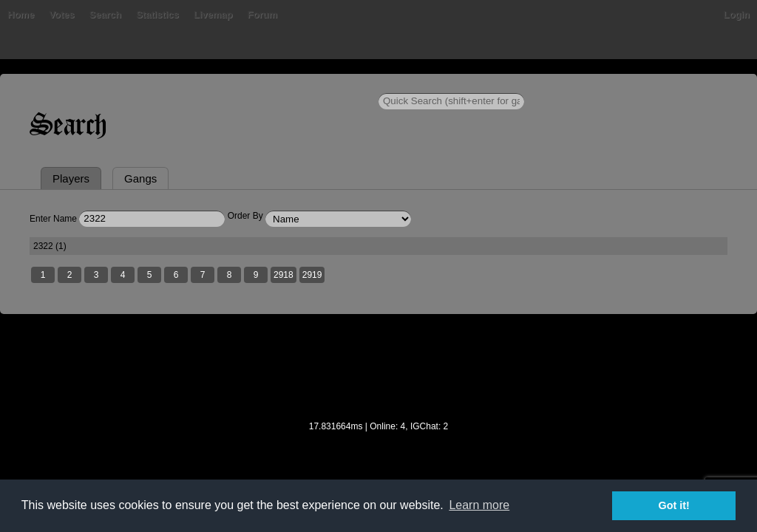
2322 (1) (60, 318)
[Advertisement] (378, 450)
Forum (309, 85)
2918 (292, 348)
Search (152, 85)
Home (30, 85)
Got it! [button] (674, 505)
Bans (69, 85)
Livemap (261, 85)
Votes (109, 85)
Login (728, 85)
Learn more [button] (479, 505)
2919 (321, 348)
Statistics (205, 85)
